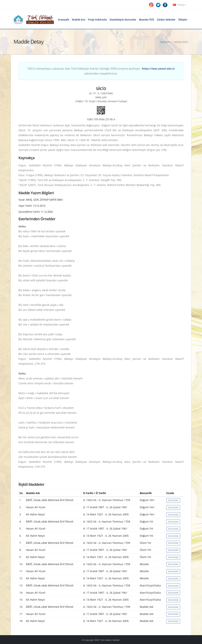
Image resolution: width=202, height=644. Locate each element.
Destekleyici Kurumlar (123, 20)
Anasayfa (63, 20)
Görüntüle (173, 500)
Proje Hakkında (97, 20)
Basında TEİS (147, 20)
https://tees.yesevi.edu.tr (158, 69)
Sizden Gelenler (166, 20)
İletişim (183, 20)
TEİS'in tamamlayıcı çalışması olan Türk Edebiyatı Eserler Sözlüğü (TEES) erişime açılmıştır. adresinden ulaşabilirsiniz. (101, 71)
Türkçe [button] (179, 5)
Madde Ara (79, 20)
